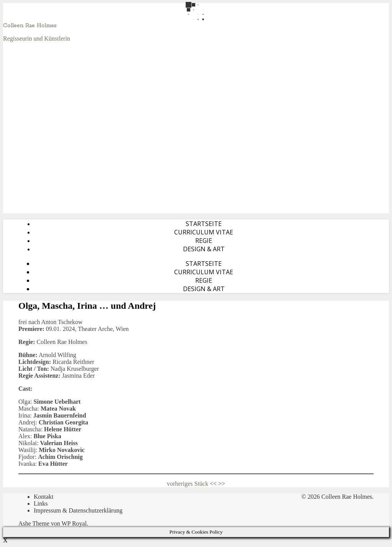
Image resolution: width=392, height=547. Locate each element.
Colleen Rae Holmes (30, 26)
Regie (204, 241)
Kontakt (44, 497)
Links (41, 504)
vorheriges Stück (188, 484)
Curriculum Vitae (204, 232)
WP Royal (74, 523)
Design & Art (204, 249)
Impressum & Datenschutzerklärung (78, 510)
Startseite (204, 224)
